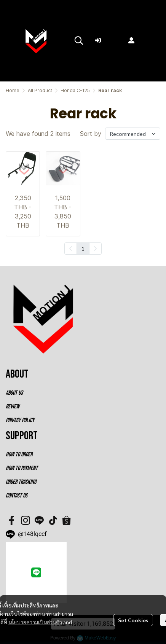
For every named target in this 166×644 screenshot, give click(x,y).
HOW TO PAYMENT (22, 468)
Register (145, 40)
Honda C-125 (75, 90)
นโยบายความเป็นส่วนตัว (35, 622)
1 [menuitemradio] (83, 249)
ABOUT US (14, 393)
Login (108, 40)
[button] (79, 40)
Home (13, 90)
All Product (40, 90)
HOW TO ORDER (19, 455)
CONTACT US (17, 496)
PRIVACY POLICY (20, 420)
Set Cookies (133, 620)
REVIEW (13, 407)
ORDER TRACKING (21, 482)
